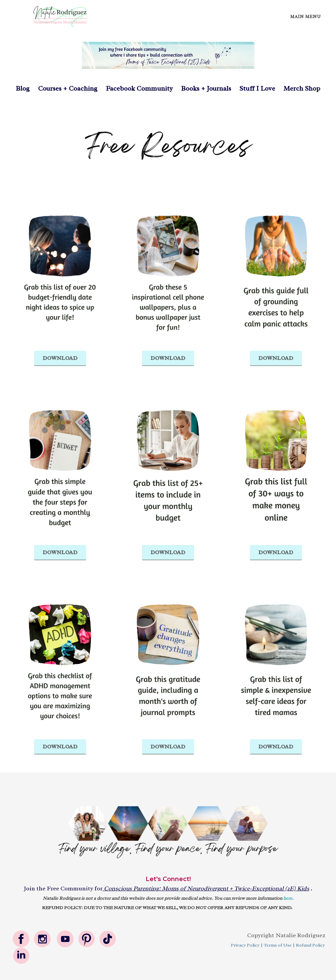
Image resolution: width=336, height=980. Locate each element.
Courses (51, 88)
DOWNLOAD (60, 358)
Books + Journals (206, 88)
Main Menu (306, 17)
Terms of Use (278, 945)
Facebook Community (135, 88)
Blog (23, 88)
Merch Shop (302, 88)
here (288, 898)
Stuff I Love (257, 88)
